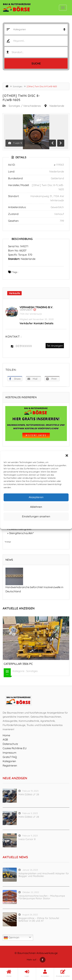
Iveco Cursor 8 (27, 839)
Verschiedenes (32, 106)
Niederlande (57, 106)
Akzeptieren (36, 497)
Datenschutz (39, 524)
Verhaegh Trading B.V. (36, 307)
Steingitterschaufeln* (21, 533)
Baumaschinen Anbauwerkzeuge (37, 953)
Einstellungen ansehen (36, 516)
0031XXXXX (24, 346)
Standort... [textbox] (18, 52)
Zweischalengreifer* (21, 529)
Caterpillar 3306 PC (18, 664)
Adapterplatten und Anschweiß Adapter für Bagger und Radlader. (44, 875)
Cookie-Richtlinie (23, 524)
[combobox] (36, 52)
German (11, 938)
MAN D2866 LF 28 (29, 794)
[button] (67, 455)
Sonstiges (18, 86)
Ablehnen (36, 507)
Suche (36, 63)
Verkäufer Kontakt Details (36, 323)
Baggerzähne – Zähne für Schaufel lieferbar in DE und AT (39, 919)
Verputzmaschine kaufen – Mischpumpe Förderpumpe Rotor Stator (42, 897)
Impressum (52, 524)
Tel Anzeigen (55, 346)
